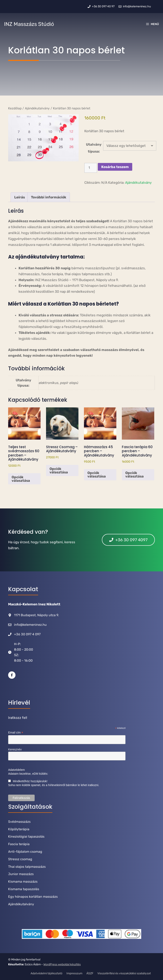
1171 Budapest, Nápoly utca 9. (36, 615)
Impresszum (74, 973)
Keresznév (15, 749)
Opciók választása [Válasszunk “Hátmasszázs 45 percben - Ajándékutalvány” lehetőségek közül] (97, 475)
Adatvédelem (17, 770)
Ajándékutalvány (37, 108)
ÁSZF (90, 973)
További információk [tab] (49, 197)
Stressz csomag (20, 859)
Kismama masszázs (23, 882)
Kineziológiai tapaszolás (26, 836)
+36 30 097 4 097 (27, 634)
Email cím (16, 733)
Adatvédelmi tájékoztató (46, 973)
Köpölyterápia (19, 829)
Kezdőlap (15, 108)
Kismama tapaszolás (24, 889)
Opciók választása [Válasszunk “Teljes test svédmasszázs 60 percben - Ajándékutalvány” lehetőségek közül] (21, 479)
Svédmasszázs (19, 822)
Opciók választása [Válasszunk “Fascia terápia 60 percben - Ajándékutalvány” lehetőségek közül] (134, 475)
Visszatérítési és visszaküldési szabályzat (124, 973)
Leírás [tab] (20, 197)
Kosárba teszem (115, 167)
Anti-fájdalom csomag (25, 852)
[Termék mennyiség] (91, 168)
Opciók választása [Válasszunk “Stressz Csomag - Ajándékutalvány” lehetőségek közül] (59, 470)
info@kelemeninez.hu (30, 625)
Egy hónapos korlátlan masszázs (33, 897)
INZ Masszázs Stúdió (29, 24)
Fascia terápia (19, 844)
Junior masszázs (21, 874)
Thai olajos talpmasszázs (27, 867)
